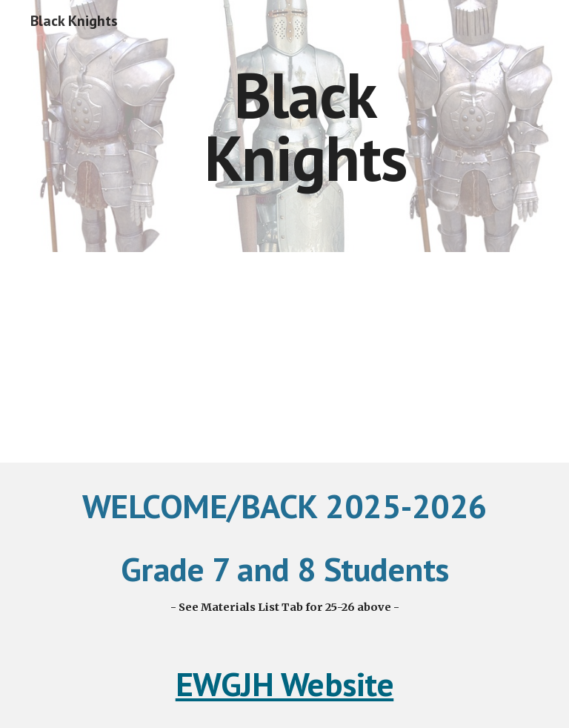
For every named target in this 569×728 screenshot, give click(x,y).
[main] (305, 126)
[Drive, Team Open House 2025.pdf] (284, 357)
